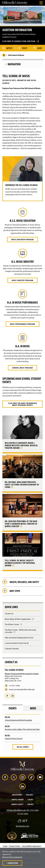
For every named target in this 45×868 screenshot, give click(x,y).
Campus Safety (17, 804)
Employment (17, 795)
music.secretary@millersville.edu (22, 689)
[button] (23, 169)
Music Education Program (22, 239)
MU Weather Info (22, 826)
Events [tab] (13, 708)
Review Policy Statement (12, 857)
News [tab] (33, 708)
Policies (30, 795)
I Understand (12, 863)
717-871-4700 (14, 686)
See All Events (23, 747)
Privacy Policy (15, 846)
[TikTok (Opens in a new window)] (31, 777)
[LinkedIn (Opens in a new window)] (23, 786)
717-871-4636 (23, 814)
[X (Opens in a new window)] (14, 777)
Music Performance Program (23, 324)
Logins (30, 800)
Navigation (14, 64)
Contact (31, 804)
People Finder (18, 800)
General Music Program (23, 368)
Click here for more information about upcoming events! (22, 404)
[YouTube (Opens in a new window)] (40, 777)
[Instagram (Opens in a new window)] (23, 777)
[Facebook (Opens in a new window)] (5, 777)
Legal (5, 846)
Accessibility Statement (31, 846)
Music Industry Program (22, 280)
